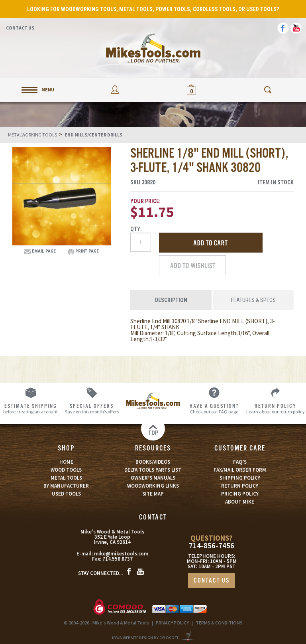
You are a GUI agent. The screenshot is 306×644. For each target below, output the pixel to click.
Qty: (136, 229)
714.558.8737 (118, 559)
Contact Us (20, 28)
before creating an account (31, 408)
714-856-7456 (212, 546)
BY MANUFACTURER (66, 486)
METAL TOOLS (66, 478)
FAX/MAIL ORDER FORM (240, 470)
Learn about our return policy (275, 408)
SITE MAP (153, 494)
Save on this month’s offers (92, 408)
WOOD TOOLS (66, 470)
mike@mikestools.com (121, 554)
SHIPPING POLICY (240, 478)
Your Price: (145, 201)
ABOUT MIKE (240, 502)
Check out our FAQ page (214, 408)
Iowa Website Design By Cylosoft (145, 638)
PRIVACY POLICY (172, 623)
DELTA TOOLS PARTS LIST (153, 470)
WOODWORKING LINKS (153, 486)
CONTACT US (212, 581)
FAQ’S (240, 462)
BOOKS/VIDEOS (153, 462)
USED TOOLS (66, 494)
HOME (66, 462)
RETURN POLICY (240, 486)
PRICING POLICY (240, 494)
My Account (115, 90)
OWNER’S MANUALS (153, 478)
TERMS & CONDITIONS (219, 623)
